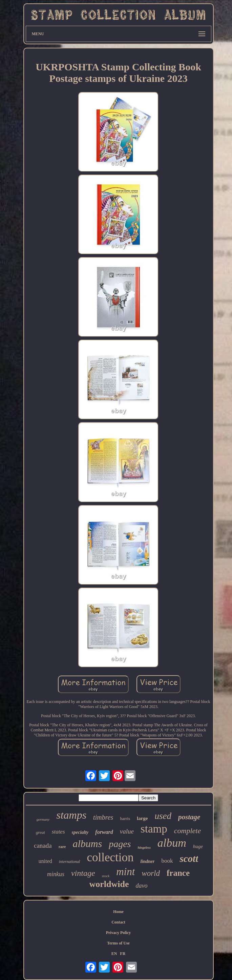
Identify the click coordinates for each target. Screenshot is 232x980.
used (163, 816)
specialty (80, 832)
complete (187, 831)
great (40, 832)
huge (198, 846)
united (45, 861)
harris (125, 818)
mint (125, 872)
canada (43, 846)
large (142, 818)
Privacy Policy (119, 933)
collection (110, 857)
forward (104, 832)
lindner (147, 861)
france (178, 873)
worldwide (109, 884)
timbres (103, 817)
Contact (118, 922)
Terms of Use (118, 943)
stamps (71, 815)
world (151, 873)
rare (62, 847)
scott (189, 859)
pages (120, 844)
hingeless (144, 848)
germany (43, 819)
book (167, 861)
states (58, 832)
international (70, 862)
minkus (56, 874)
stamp (154, 829)
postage (189, 817)
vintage (83, 873)
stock (106, 876)
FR (123, 954)
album (172, 843)
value (127, 831)
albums (87, 844)
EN (114, 954)
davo (142, 886)
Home (118, 912)
